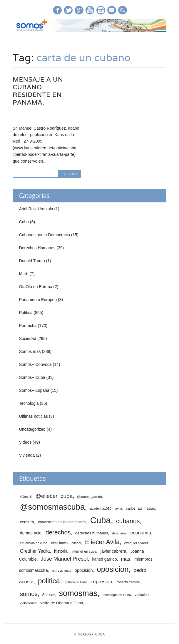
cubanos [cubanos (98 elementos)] (128, 521)
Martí (24, 274)
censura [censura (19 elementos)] (27, 522)
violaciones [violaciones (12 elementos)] (28, 603)
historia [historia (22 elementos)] (61, 551)
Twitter (68, 10)
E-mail (112, 11)
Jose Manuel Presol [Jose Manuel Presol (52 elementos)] (64, 559)
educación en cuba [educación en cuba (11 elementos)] (34, 543)
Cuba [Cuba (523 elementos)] (101, 520)
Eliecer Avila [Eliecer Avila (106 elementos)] (102, 542)
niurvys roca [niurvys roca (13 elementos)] (61, 571)
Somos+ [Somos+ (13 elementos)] (48, 595)
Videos (25, 442)
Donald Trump (32, 261)
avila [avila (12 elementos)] (119, 508)
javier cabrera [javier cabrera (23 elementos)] (113, 551)
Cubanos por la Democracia (45, 235)
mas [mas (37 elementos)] (125, 559)
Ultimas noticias (34, 416)
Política (70, 174)
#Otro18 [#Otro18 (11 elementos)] (26, 497)
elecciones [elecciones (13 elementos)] (59, 543)
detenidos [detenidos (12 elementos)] (119, 533)
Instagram (101, 10)
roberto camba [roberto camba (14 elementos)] (128, 582)
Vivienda (27, 455)
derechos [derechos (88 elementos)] (58, 532)
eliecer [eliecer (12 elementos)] (76, 543)
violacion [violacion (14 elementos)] (142, 595)
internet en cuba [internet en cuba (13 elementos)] (84, 551)
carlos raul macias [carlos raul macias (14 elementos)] (140, 508)
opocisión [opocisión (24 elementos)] (84, 570)
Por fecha (28, 326)
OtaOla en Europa (36, 287)
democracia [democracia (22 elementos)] (31, 533)
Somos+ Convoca (35, 364)
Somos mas (30, 351)
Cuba (24, 222)
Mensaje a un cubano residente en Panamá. (38, 91)
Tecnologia (29, 403)
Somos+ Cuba (32, 377)
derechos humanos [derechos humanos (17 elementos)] (92, 533)
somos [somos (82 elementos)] (29, 594)
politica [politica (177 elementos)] (49, 581)
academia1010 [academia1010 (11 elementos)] (101, 508)
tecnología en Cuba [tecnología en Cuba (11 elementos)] (117, 595)
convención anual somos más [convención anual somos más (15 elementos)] (62, 522)
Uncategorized (32, 429)
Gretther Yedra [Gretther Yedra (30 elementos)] (35, 551)
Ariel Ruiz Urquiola (36, 209)
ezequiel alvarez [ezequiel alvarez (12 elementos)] (137, 543)
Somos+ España (34, 390)
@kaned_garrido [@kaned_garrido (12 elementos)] (89, 497)
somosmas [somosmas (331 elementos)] (78, 593)
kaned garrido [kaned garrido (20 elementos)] (105, 559)
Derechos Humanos (37, 248)
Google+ (79, 10)
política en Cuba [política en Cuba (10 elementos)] (76, 582)
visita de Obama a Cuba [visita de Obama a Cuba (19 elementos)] (62, 603)
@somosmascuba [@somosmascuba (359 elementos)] (52, 507)
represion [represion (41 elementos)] (102, 582)
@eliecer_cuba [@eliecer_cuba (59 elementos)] (54, 496)
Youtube (90, 10)
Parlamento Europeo (38, 300)
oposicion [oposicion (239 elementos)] (113, 569)
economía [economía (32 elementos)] (141, 533)
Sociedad (28, 338)
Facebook (57, 10)
